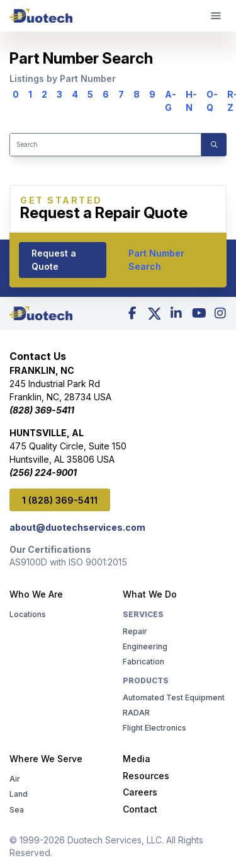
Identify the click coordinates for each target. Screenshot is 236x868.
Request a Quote (54, 260)
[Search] (105, 145)
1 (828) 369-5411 (60, 500)
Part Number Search (156, 260)
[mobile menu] (216, 16)
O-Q (212, 101)
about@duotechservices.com (77, 527)
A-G (171, 101)
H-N (191, 101)
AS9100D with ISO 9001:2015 (68, 561)
